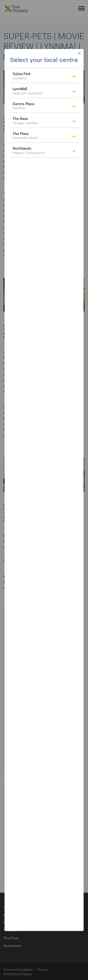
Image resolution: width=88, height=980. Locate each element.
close (79, 53)
